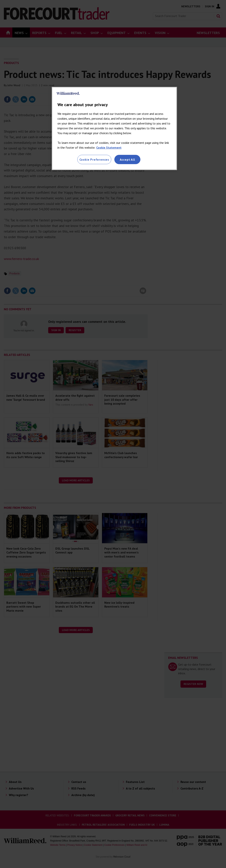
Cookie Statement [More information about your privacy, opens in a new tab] (109, 148)
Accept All (127, 159)
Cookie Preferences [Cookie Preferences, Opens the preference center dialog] (94, 159)
